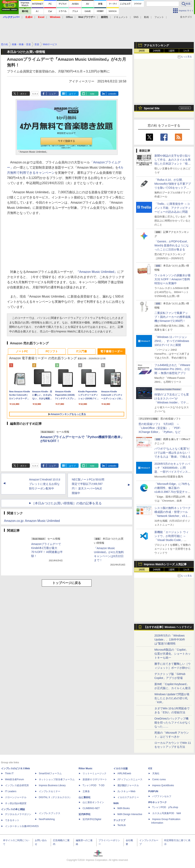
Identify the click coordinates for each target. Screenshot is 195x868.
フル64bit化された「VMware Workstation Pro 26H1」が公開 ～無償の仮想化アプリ (172, 369)
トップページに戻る (67, 583)
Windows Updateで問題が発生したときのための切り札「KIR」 (172, 698)
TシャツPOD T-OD (94, 785)
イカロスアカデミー (128, 797)
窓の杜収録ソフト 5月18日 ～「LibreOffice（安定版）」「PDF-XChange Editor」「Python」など (160, 428)
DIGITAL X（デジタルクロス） (55, 797)
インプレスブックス (50, 813)
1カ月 (187, 51)
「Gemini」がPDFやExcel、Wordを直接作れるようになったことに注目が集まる (172, 245)
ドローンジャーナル (16, 797)
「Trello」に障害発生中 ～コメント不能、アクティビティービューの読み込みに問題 (173, 208)
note (92, 94)
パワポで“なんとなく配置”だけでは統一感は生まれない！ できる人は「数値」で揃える (173, 453)
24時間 (156, 51)
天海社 (156, 773)
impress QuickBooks (163, 785)
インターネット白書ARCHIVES (22, 826)
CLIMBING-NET (91, 808)
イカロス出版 (121, 768)
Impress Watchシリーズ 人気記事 (165, 564)
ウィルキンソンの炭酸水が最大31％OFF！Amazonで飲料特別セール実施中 (173, 279)
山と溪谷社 (85, 797)
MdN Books (124, 808)
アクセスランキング (156, 45)
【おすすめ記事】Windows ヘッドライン (168, 627)
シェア (52, 94)
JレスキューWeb (126, 791)
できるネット (12, 820)
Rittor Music (85, 768)
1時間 (142, 51)
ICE (150, 768)
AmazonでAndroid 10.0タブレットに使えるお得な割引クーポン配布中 (45, 484)
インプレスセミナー (50, 791)
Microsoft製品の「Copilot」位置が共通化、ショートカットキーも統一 (173, 654)
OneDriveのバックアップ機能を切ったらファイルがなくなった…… (173, 723)
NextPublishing (47, 819)
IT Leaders (11, 791)
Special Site (152, 108)
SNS (136, 17)
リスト (35, 94)
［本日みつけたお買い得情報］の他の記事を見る (67, 503)
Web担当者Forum (14, 779)
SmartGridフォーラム (50, 773)
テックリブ (119, 820)
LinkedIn (112, 94)
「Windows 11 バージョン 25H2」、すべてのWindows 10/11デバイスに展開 (172, 341)
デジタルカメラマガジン (18, 814)
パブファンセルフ (162, 796)
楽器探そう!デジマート (95, 779)
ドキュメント (121, 17)
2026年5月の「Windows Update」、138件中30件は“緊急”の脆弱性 (170, 640)
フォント (159, 17)
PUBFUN (153, 791)
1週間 (172, 51)
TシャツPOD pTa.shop (165, 807)
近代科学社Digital (92, 819)
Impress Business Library (52, 785)
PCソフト (52, 351)
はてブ (72, 94)
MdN (116, 803)
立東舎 (86, 791)
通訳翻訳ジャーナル (128, 785)
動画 (146, 17)
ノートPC (22, 351)
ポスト (24, 94)
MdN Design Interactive (130, 814)
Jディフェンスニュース (130, 779)
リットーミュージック (95, 773)
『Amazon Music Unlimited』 (97, 272)
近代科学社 (85, 814)
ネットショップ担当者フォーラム (57, 779)
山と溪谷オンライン (93, 802)
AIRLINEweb (124, 773)
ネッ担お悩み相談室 (16, 803)
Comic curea (159, 779)
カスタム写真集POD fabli (167, 813)
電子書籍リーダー (111, 351)
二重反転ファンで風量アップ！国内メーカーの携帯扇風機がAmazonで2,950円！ (173, 317)
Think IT (9, 773)
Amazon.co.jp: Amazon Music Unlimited (32, 521)
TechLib (121, 825)
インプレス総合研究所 (17, 785)
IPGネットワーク (157, 802)
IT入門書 (82, 351)
